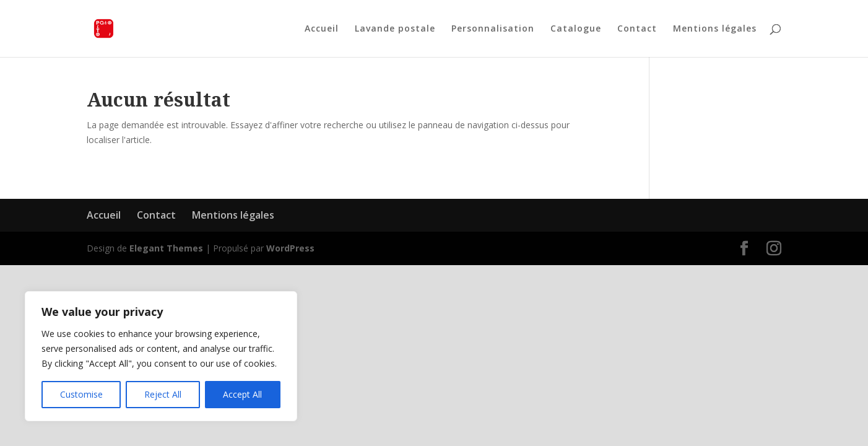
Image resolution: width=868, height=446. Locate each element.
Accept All (242, 394)
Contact (637, 29)
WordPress (290, 248)
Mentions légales (715, 29)
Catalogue (576, 29)
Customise (81, 394)
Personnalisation (493, 29)
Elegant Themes (166, 248)
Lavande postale (395, 29)
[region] (161, 356)
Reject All (163, 394)
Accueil (322, 29)
